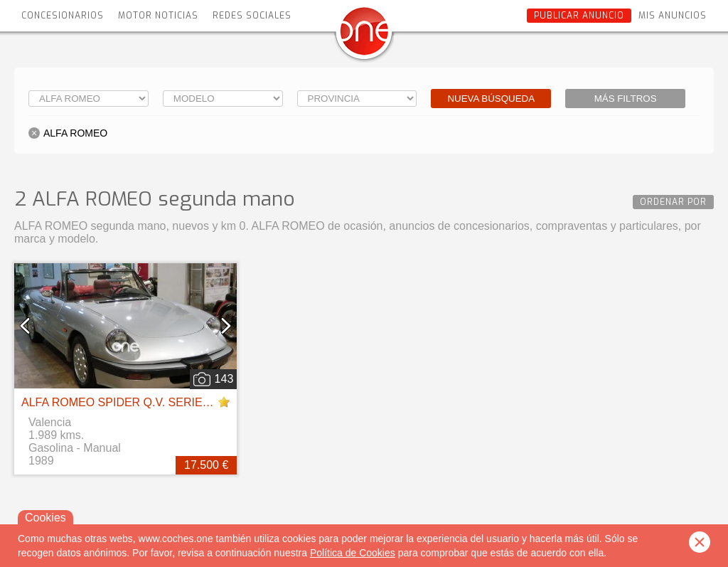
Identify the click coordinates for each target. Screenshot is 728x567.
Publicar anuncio (579, 16)
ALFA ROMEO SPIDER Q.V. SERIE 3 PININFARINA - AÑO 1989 (185, 402)
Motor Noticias (158, 16)
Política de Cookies (353, 553)
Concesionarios (63, 16)
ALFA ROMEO (75, 133)
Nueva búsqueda (491, 99)
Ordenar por (673, 202)
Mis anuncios (673, 16)
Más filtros (626, 99)
